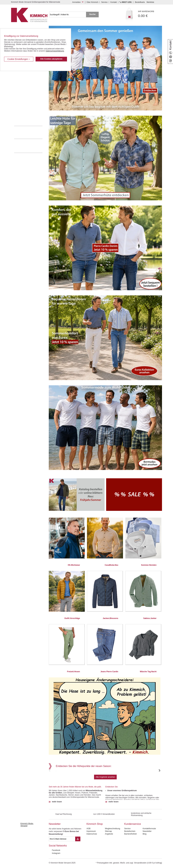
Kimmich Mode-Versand (27, 846)
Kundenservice (133, 845)
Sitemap (108, 853)
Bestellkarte (140, 2)
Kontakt (114, 2)
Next (159, 781)
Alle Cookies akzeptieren (51, 59)
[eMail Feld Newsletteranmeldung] (62, 860)
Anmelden (76, 2)
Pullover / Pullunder (22, 111)
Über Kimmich (92, 2)
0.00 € (150, 14)
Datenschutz (92, 855)
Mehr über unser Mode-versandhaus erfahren (31, 146)
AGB (88, 850)
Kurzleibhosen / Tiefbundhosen (27, 73)
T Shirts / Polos (21, 92)
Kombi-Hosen (20, 78)
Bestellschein (130, 853)
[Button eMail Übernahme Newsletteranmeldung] (78, 860)
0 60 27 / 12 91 (31, 132)
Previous (50, 781)
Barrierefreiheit (130, 855)
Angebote (109, 855)
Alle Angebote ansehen (105, 798)
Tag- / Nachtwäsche (22, 102)
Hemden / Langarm (22, 83)
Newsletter (55, 845)
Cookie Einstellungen (19, 59)
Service (104, 2)
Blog (145, 855)
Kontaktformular (149, 850)
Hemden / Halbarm (22, 88)
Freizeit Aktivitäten (22, 97)
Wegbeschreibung (113, 850)
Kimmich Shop (95, 845)
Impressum (91, 853)
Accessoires (19, 116)
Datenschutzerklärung (55, 51)
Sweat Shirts (19, 107)
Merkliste (150, 2)
